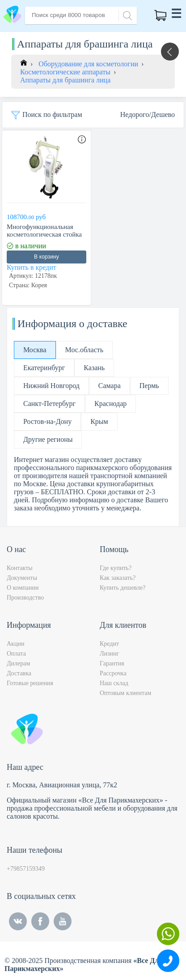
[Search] (126, 15)
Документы (22, 578)
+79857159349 (26, 869)
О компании (23, 588)
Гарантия (112, 663)
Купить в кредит (32, 267)
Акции (15, 644)
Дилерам (18, 663)
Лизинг (109, 654)
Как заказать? (118, 578)
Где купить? (116, 568)
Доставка (19, 673)
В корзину (46, 257)
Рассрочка (113, 673)
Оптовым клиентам (125, 693)
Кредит (109, 644)
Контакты (20, 568)
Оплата (16, 654)
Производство (25, 598)
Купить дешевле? (123, 588)
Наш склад (114, 683)
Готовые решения (30, 683)
